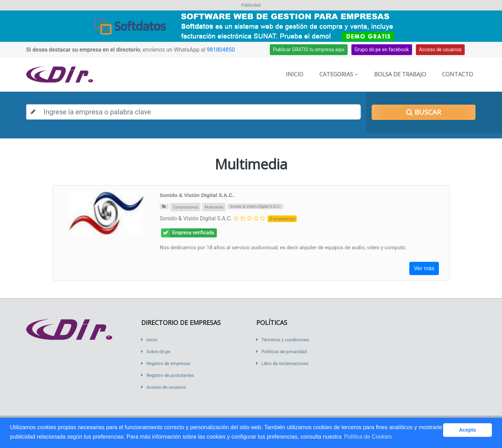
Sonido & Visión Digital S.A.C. (197, 195)
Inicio (295, 74)
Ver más (424, 268)
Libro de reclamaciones (285, 363)
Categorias (339, 74)
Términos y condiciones (285, 340)
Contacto (458, 74)
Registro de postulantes (170, 375)
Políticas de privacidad (284, 352)
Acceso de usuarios (440, 50)
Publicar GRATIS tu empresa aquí (309, 50)
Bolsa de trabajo (400, 74)
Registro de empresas (168, 363)
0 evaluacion (282, 219)
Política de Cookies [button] (368, 437)
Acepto (468, 430)
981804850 (221, 50)
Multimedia (214, 207)
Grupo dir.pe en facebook (382, 50)
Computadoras (185, 207)
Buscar (424, 112)
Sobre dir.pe (158, 352)
